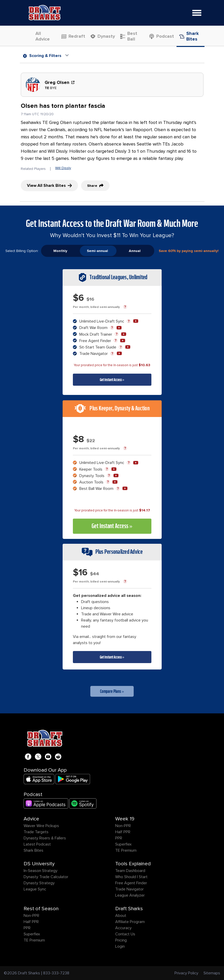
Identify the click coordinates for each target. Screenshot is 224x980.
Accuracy (123, 928)
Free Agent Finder (131, 883)
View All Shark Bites (49, 186)
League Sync (35, 889)
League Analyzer (130, 895)
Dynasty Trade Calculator (46, 877)
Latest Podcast (37, 844)
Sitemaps (212, 973)
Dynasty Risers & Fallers (45, 838)
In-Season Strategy (41, 871)
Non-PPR (123, 826)
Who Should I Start (131, 877)
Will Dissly (63, 168)
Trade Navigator (129, 889)
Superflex (123, 844)
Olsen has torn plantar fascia (63, 106)
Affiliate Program (130, 922)
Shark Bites (33, 850)
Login (120, 946)
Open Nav (198, 10)
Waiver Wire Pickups (41, 826)
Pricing (121, 940)
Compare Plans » (112, 691)
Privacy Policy (186, 973)
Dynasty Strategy (39, 883)
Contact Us (125, 934)
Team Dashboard (130, 871)
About (121, 916)
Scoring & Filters (42, 56)
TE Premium (126, 850)
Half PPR (123, 832)
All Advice (40, 36)
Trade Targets (36, 832)
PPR (119, 838)
